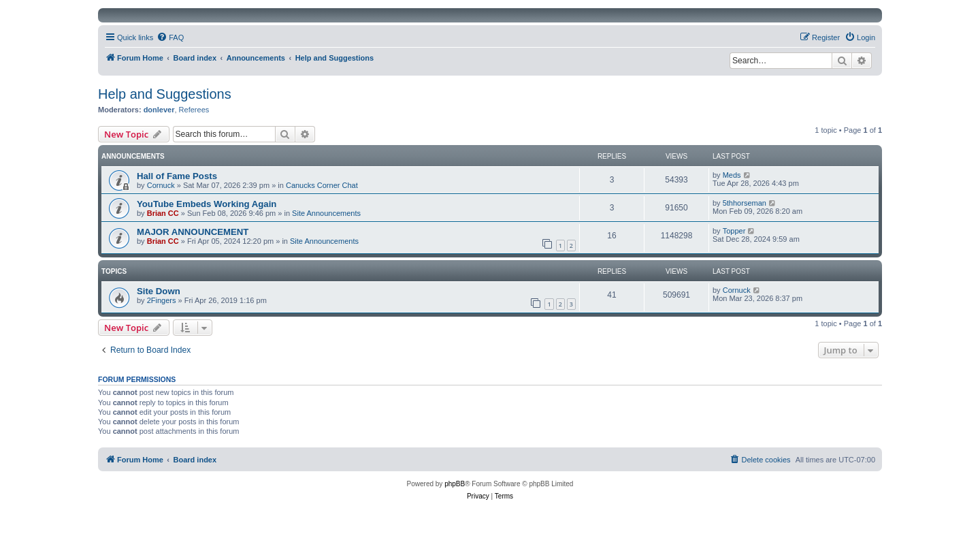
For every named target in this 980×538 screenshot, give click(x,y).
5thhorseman (745, 203)
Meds (732, 175)
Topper (734, 231)
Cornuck (161, 185)
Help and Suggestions (165, 94)
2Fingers (162, 300)
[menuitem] (170, 37)
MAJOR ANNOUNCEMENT (193, 232)
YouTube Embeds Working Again (207, 204)
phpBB (455, 484)
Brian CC (163, 213)
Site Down (159, 291)
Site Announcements (326, 213)
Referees (194, 110)
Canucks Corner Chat (322, 185)
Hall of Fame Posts (177, 176)
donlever (159, 110)
